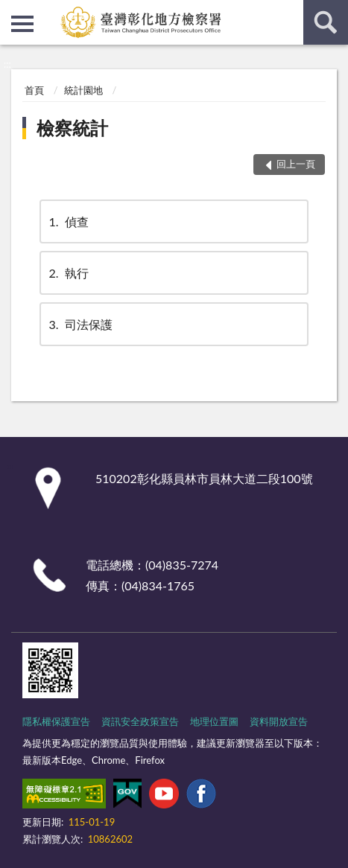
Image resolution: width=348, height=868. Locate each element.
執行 (68, 273)
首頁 (34, 90)
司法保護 (80, 324)
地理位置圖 (214, 721)
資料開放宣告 (279, 721)
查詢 (326, 22)
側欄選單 (22, 24)
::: (12, 11)
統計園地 (83, 90)
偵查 (68, 221)
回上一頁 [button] (296, 164)
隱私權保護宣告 (56, 721)
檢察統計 (72, 128)
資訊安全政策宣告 (140, 721)
